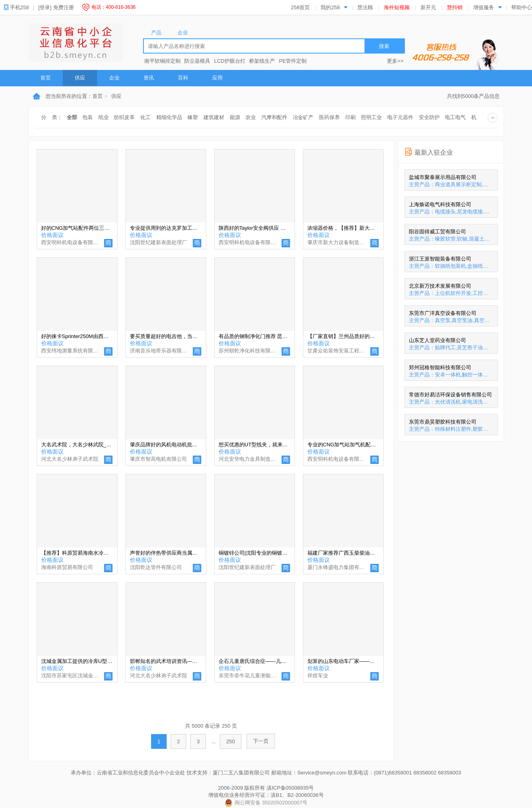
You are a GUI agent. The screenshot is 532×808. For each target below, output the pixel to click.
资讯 (149, 78)
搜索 (384, 46)
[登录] (45, 7)
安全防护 (429, 117)
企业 (114, 78)
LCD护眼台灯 (230, 61)
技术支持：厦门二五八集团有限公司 (228, 773)
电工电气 (455, 117)
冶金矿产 (303, 117)
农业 (251, 117)
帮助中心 (522, 7)
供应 (80, 78)
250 (231, 741)
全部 (72, 117)
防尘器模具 (197, 61)
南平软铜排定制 (162, 61)
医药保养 (329, 117)
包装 (88, 117)
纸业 (104, 117)
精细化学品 (169, 117)
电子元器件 (400, 117)
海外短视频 (397, 7)
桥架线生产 (262, 61)
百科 (183, 78)
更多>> (395, 61)
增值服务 (484, 7)
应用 (217, 78)
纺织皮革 (124, 117)
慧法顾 (365, 7)
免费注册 (64, 7)
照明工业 (371, 117)
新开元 (428, 7)
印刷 (351, 117)
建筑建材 (214, 117)
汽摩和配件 (274, 117)
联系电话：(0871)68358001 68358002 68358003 (404, 773)
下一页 (261, 741)
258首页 (301, 7)
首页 (46, 78)
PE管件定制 (293, 61)
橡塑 (193, 117)
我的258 (330, 7)
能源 (235, 117)
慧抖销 (455, 7)
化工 (145, 117)
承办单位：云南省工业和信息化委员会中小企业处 (128, 773)
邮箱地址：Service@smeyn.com (309, 773)
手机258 (19, 7)
